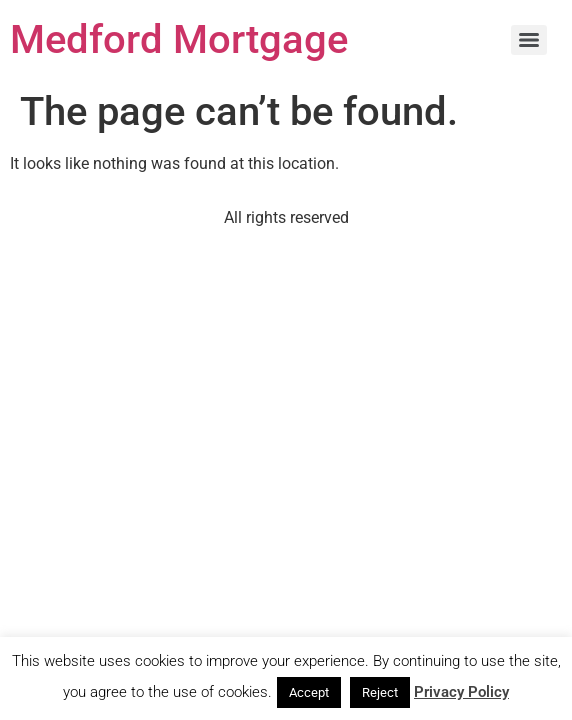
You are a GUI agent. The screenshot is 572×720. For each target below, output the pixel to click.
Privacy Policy (461, 692)
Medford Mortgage (179, 39)
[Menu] (529, 40)
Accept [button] (309, 692)
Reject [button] (380, 692)
